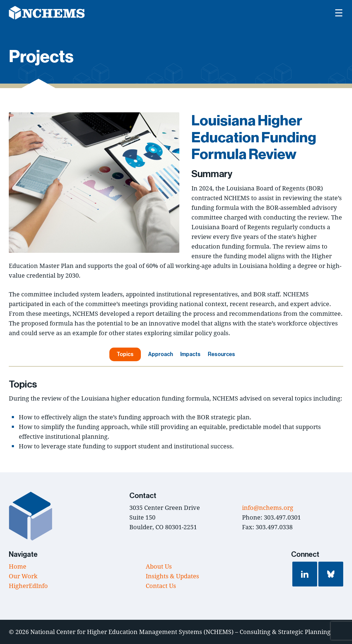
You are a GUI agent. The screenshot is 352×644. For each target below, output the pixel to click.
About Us (159, 566)
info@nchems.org (268, 508)
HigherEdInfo (28, 586)
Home (18, 566)
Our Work (23, 576)
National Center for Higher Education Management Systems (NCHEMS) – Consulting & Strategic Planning (180, 632)
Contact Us (161, 586)
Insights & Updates (172, 576)
